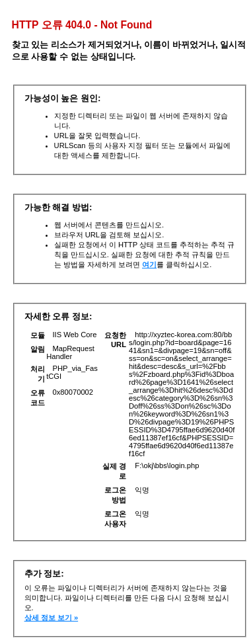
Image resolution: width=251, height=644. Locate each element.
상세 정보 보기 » (52, 618)
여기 (149, 264)
